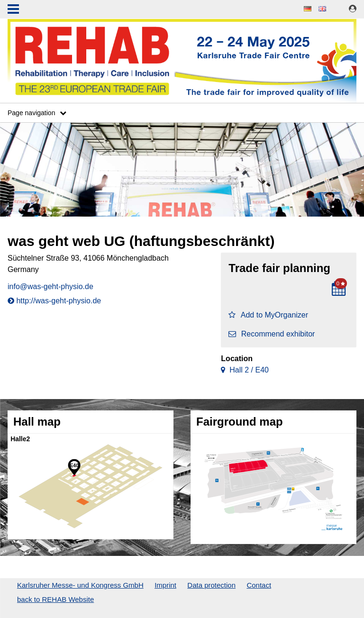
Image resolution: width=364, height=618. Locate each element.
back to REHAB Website (55, 599)
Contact (259, 585)
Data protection (211, 585)
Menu (13, 10)
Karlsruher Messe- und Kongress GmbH (80, 585)
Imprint (165, 585)
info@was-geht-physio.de (50, 286)
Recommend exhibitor (272, 334)
